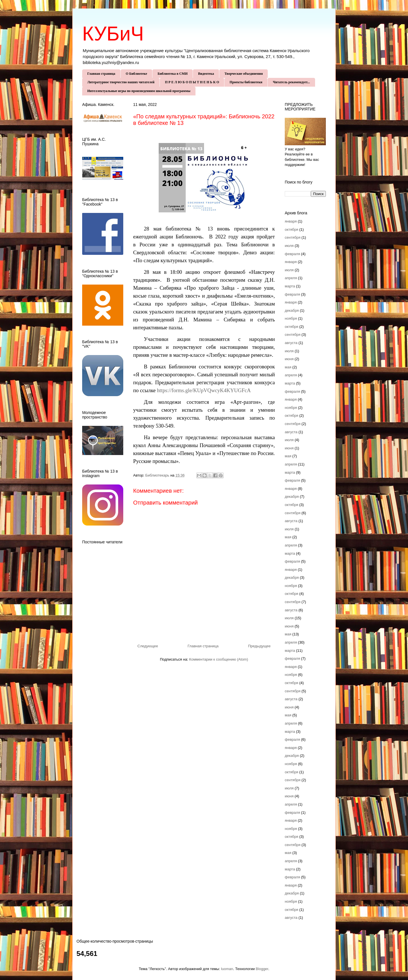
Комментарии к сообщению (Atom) (219, 659)
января (291, 221)
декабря (292, 310)
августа (291, 343)
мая (288, 367)
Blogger (262, 969)
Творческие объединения (244, 74)
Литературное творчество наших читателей (121, 82)
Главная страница (101, 74)
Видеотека (206, 74)
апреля (291, 278)
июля (289, 246)
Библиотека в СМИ (173, 74)
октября (292, 229)
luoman (227, 969)
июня (289, 359)
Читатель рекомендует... (291, 82)
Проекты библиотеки (246, 82)
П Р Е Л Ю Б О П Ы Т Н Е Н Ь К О (192, 82)
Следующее (148, 646)
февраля (292, 254)
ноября (291, 318)
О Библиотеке (137, 74)
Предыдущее (259, 646)
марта (290, 286)
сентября (293, 237)
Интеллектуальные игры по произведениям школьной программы (139, 91)
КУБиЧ (113, 34)
